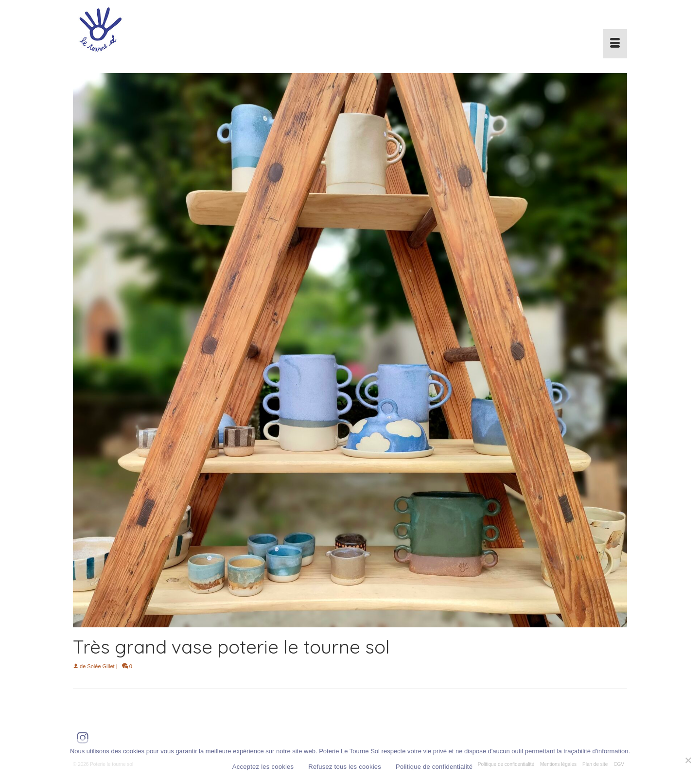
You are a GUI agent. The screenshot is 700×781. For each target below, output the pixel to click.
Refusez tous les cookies (345, 767)
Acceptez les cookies (263, 767)
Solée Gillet (101, 666)
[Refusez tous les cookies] (688, 760)
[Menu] (615, 44)
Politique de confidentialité (434, 767)
